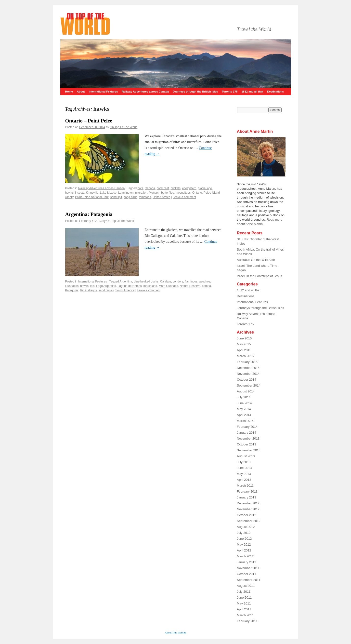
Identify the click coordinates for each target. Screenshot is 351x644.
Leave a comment (184, 197)
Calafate (166, 282)
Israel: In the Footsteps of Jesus (260, 276)
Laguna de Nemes (130, 286)
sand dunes (106, 290)
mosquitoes (183, 193)
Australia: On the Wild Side (256, 260)
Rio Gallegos (88, 290)
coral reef (163, 188)
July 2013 (244, 462)
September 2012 (249, 521)
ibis (92, 286)
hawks (69, 193)
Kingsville (92, 193)
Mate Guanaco (168, 286)
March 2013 (245, 486)
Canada (150, 188)
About (81, 92)
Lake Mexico (108, 193)
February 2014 (247, 427)
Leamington (126, 193)
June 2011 (244, 597)
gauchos (205, 282)
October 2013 (247, 444)
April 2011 (244, 609)
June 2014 (244, 403)
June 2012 (244, 539)
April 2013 (244, 480)
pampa (206, 286)
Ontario (197, 193)
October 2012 (247, 515)
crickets (175, 188)
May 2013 (244, 474)
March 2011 (245, 615)
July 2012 (244, 533)
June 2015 (244, 338)
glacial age (205, 188)
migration (141, 193)
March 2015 (245, 356)
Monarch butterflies (161, 193)
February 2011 (247, 621)
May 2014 (244, 409)
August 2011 (246, 586)
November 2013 (248, 438)
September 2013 (249, 450)
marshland (150, 286)
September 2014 (249, 385)
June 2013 (244, 468)
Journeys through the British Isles (195, 92)
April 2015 (244, 350)
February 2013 (247, 491)
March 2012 (245, 556)
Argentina (126, 282)
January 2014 (247, 433)
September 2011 (249, 580)
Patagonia (72, 290)
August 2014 (246, 391)
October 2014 (247, 380)
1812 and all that (252, 92)
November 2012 (248, 509)
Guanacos (72, 286)
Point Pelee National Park (92, 197)
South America (125, 290)
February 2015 (247, 362)
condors (178, 282)
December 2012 (248, 503)
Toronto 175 (230, 92)
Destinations (275, 92)
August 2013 (246, 456)
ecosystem (189, 188)
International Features (103, 92)
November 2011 (248, 568)
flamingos (191, 282)
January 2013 (247, 497)
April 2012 (244, 550)
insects (80, 193)
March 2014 (245, 421)
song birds (130, 197)
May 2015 (244, 344)
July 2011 (244, 592)
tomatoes (145, 197)
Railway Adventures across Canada (145, 92)
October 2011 (247, 574)
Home (69, 92)
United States (161, 197)
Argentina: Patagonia (89, 214)
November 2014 (248, 374)
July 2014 (244, 397)
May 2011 (244, 603)
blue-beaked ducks (146, 282)
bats (140, 188)
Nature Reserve (190, 286)
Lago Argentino (106, 286)
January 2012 (247, 562)
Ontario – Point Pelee (89, 121)
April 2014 (244, 415)
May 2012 (244, 544)
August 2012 (246, 527)
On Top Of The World (124, 127)
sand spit (116, 197)
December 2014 (248, 368)
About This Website (175, 632)
